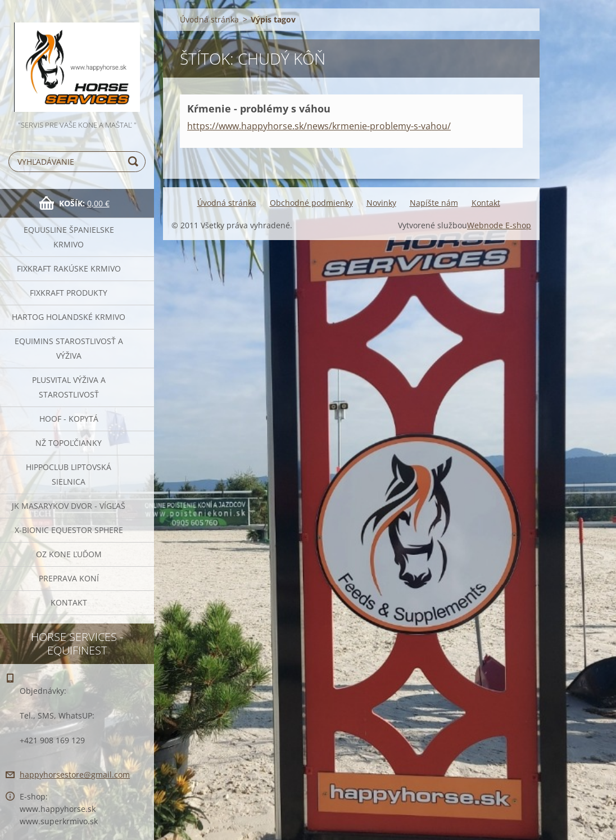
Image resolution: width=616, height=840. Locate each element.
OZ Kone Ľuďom (69, 554)
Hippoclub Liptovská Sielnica (69, 474)
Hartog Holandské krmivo (69, 317)
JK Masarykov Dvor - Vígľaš (69, 506)
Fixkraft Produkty (69, 293)
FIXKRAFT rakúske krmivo (69, 268)
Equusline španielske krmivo (69, 237)
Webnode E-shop (499, 225)
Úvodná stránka (209, 19)
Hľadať (135, 162)
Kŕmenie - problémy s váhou (259, 109)
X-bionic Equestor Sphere (69, 530)
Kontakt (69, 602)
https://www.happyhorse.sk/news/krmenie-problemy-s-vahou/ (319, 126)
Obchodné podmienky (311, 203)
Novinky (381, 203)
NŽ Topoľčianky (69, 443)
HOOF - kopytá (69, 419)
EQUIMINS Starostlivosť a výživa (69, 348)
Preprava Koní (69, 578)
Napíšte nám (434, 203)
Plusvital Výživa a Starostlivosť (69, 387)
